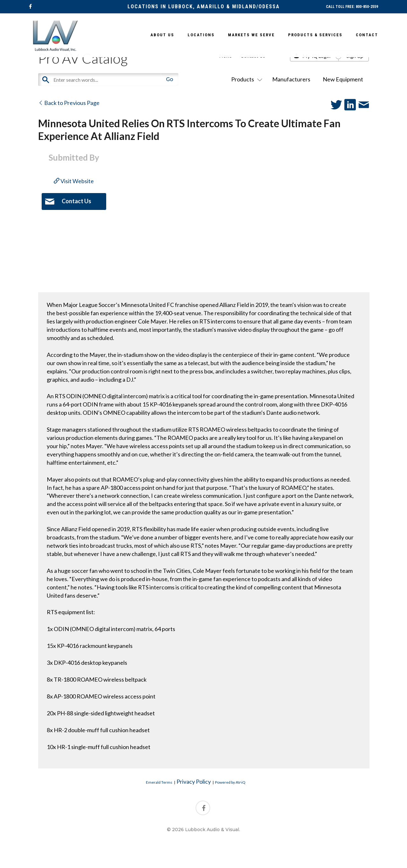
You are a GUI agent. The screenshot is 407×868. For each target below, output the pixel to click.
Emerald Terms (159, 782)
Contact (367, 35)
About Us (162, 35)
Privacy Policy (194, 781)
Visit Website (74, 181)
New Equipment (343, 79)
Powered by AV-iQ (230, 782)
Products (245, 79)
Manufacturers (291, 79)
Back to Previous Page (69, 103)
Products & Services (315, 35)
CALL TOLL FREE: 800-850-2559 (352, 7)
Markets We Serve (251, 35)
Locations (201, 35)
